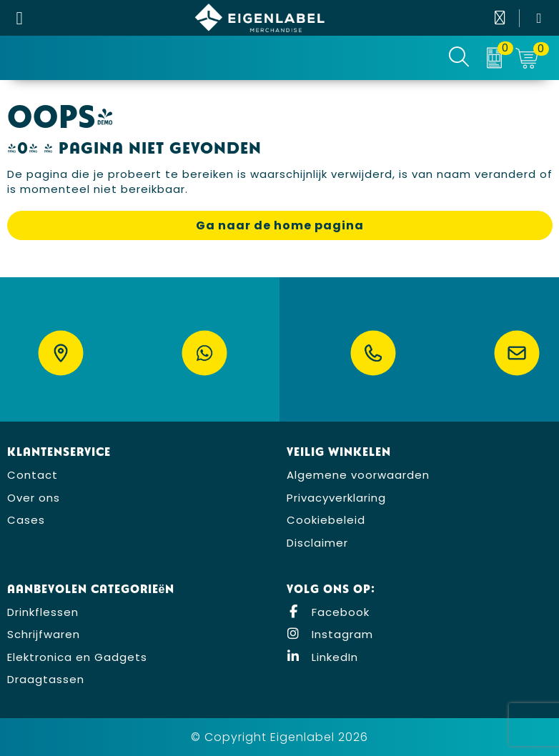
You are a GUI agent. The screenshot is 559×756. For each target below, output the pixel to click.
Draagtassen (46, 679)
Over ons (34, 498)
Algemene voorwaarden (358, 475)
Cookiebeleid (326, 520)
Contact (33, 475)
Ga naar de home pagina (280, 225)
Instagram (330, 634)
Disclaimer (317, 543)
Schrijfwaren (44, 634)
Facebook (328, 612)
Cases (26, 520)
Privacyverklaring (336, 498)
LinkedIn (322, 657)
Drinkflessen (43, 612)
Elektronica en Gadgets (77, 657)
